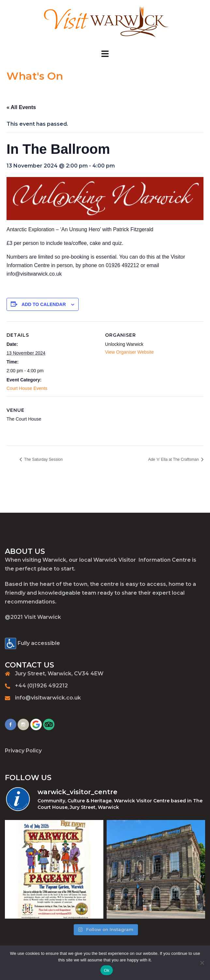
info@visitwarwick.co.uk (48, 698)
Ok (106, 970)
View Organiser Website (129, 352)
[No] (202, 963)
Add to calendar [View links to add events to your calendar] (44, 304)
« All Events (21, 107)
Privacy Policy (23, 751)
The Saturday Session (43, 459)
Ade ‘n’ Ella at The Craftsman (174, 459)
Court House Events (27, 388)
